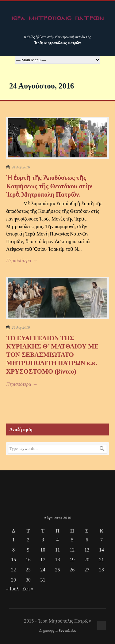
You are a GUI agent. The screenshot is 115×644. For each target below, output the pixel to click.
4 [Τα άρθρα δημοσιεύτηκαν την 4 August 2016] (57, 540)
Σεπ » (28, 589)
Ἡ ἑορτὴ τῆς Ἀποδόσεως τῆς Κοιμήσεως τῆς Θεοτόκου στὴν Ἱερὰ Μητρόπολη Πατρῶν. (49, 186)
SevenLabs (67, 631)
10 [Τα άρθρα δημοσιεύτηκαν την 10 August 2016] (43, 550)
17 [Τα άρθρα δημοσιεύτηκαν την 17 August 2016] (43, 560)
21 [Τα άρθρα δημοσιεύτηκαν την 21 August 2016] (102, 560)
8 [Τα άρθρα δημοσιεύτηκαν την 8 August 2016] (13, 550)
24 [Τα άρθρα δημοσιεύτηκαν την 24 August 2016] (43, 570)
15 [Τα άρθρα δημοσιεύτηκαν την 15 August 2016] (13, 560)
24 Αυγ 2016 (21, 167)
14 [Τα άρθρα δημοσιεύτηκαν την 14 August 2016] (102, 550)
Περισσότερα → (22, 260)
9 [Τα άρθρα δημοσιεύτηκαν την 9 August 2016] (28, 550)
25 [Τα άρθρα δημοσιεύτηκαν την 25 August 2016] (57, 570)
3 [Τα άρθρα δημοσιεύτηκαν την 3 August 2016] (43, 540)
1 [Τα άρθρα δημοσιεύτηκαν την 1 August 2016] (13, 540)
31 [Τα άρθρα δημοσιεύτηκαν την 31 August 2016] (43, 580)
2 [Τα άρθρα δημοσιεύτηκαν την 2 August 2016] (28, 540)
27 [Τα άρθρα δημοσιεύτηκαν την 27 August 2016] (87, 570)
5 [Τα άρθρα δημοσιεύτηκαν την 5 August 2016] (72, 540)
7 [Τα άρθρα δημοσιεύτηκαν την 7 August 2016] (102, 540)
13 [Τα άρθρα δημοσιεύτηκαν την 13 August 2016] (87, 550)
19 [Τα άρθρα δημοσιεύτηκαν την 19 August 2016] (72, 560)
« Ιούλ (12, 589)
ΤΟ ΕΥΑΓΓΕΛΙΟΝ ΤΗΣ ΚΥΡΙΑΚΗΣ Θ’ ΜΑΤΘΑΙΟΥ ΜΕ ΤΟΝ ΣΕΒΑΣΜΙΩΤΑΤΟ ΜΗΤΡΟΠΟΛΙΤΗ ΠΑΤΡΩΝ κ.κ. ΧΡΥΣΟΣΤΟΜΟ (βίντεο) (52, 355)
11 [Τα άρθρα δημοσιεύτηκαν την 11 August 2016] (57, 550)
